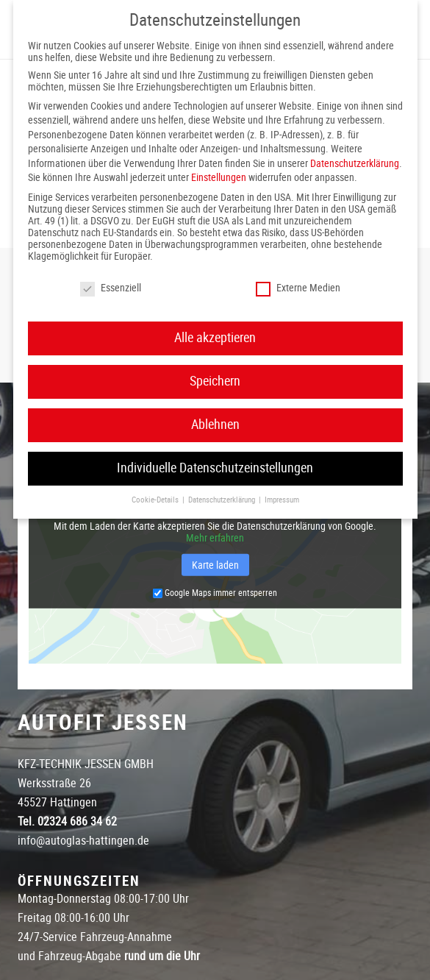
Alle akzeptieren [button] (215, 338)
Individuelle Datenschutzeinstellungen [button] (215, 468)
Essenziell (111, 288)
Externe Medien (298, 288)
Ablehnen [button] (215, 425)
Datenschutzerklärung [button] (223, 500)
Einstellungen (219, 177)
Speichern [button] (215, 381)
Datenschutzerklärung (355, 163)
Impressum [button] (282, 500)
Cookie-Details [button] (156, 500)
